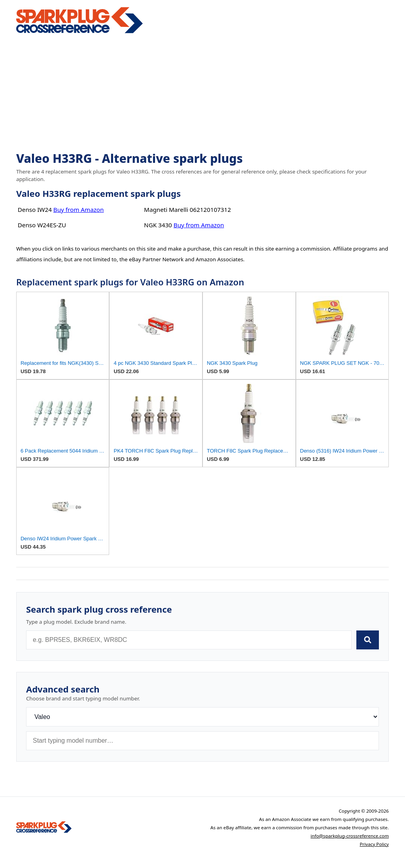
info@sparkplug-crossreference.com (350, 836)
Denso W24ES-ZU (42, 225)
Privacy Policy (374, 844)
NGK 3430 (158, 225)
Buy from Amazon (79, 209)
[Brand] (202, 717)
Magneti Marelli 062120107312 (187, 209)
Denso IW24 (35, 209)
